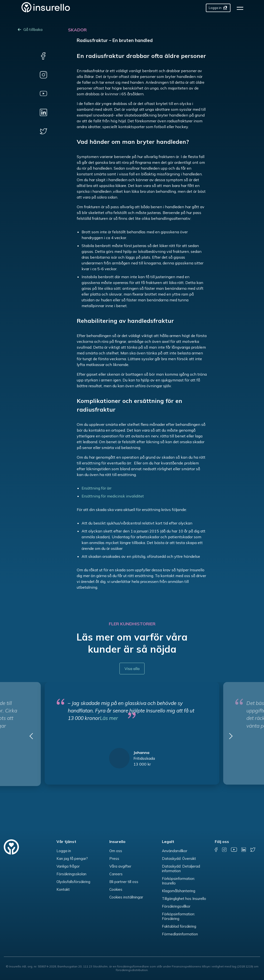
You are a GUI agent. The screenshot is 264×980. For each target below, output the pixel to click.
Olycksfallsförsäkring (73, 882)
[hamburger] (242, 8)
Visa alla (132, 669)
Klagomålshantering (179, 891)
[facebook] (43, 56)
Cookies (116, 889)
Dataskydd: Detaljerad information (181, 869)
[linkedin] (43, 112)
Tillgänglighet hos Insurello (184, 899)
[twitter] (43, 131)
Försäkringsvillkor (176, 906)
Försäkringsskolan (71, 874)
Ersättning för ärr (97, 488)
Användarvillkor (175, 851)
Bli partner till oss (124, 882)
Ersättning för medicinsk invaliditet (113, 496)
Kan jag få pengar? (72, 859)
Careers (116, 874)
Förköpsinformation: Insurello (178, 881)
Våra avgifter (120, 866)
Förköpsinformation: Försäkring (178, 916)
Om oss (116, 851)
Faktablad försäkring (179, 926)
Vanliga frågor (68, 866)
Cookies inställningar (126, 897)
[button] (33, 738)
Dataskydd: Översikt (179, 859)
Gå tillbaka (33, 29)
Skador (77, 30)
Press (114, 859)
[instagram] (43, 75)
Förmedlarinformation (180, 934)
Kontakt (63, 889)
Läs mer (109, 718)
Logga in (64, 851)
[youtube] (43, 94)
